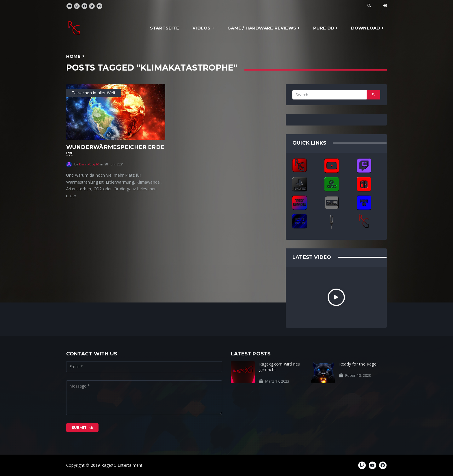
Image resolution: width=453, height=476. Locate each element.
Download (366, 28)
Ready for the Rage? (359, 364)
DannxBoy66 (89, 164)
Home (73, 56)
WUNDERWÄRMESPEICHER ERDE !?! (115, 150)
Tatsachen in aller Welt (94, 93)
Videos (201, 28)
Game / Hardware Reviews (262, 28)
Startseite (165, 28)
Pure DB (324, 28)
